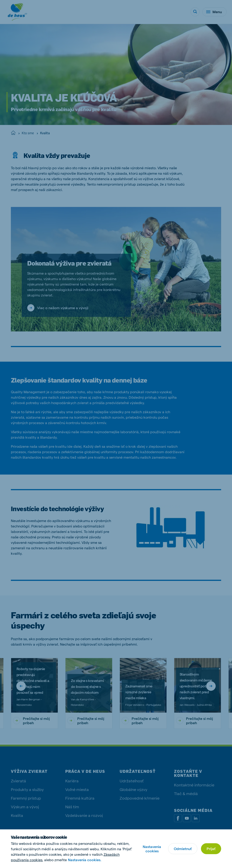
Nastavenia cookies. (85, 860)
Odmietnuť (183, 849)
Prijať (211, 849)
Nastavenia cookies (152, 849)
